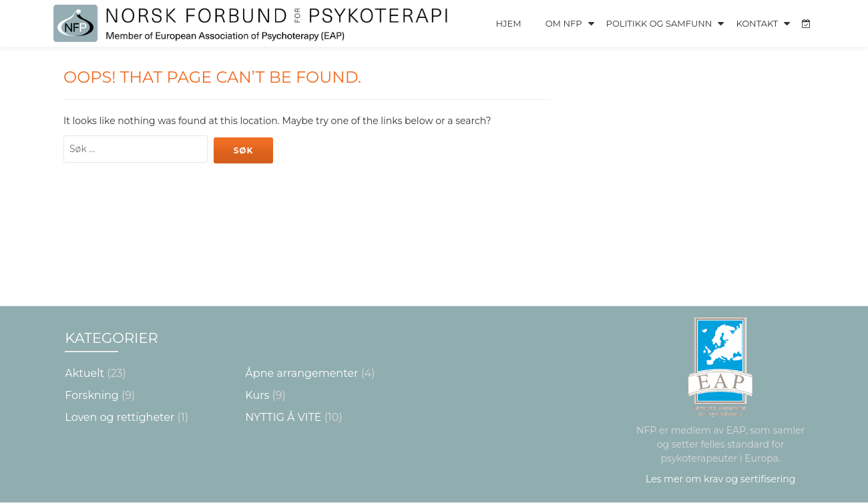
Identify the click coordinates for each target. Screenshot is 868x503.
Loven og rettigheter (120, 417)
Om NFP (564, 23)
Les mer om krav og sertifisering (720, 479)
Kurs (257, 395)
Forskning (91, 395)
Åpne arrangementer (301, 373)
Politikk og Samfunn (659, 23)
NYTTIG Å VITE (283, 417)
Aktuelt (84, 373)
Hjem (508, 23)
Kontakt (757, 23)
